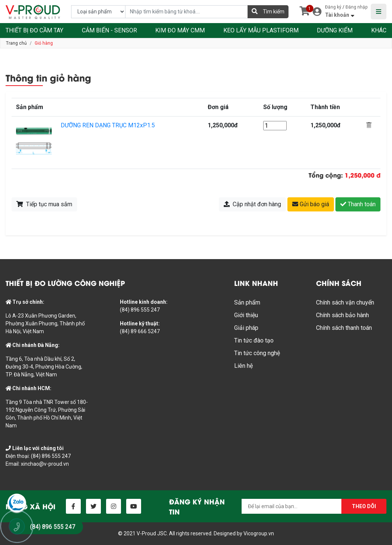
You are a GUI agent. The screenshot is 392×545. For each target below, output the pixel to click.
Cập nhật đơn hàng (252, 204)
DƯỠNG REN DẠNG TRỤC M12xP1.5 (108, 125)
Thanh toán (358, 204)
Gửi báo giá (311, 204)
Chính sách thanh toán (344, 328)
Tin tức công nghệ (257, 353)
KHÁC (379, 30)
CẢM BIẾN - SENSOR (109, 30)
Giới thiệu (246, 315)
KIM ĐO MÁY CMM (180, 30)
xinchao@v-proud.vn (45, 464)
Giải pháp (246, 328)
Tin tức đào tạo (254, 340)
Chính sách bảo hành (342, 315)
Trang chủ (16, 43)
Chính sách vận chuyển (345, 302)
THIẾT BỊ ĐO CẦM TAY (34, 30)
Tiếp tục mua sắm (44, 204)
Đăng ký (333, 7)
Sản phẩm (247, 302)
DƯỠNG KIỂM (335, 30)
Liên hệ (243, 366)
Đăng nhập (356, 7)
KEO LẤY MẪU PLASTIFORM (261, 30)
